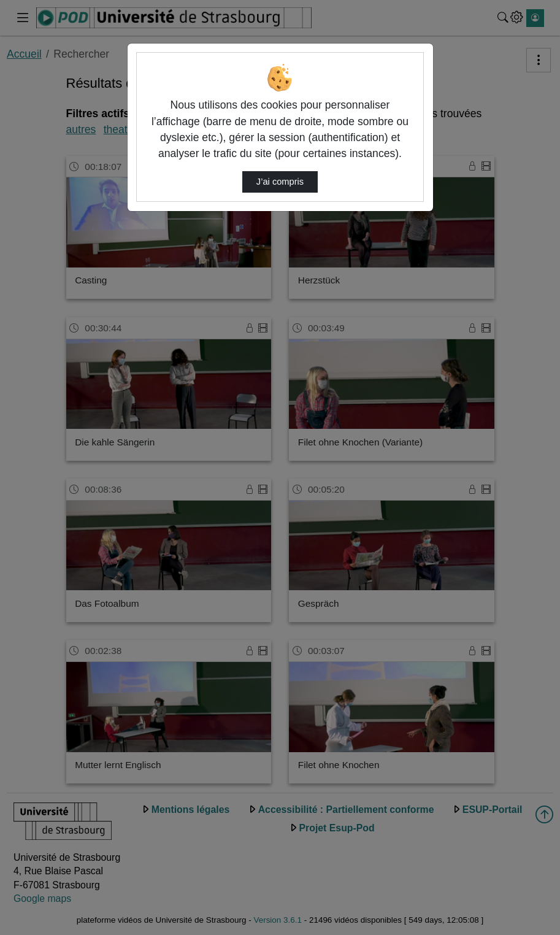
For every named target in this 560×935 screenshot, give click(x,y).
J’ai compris (280, 182)
